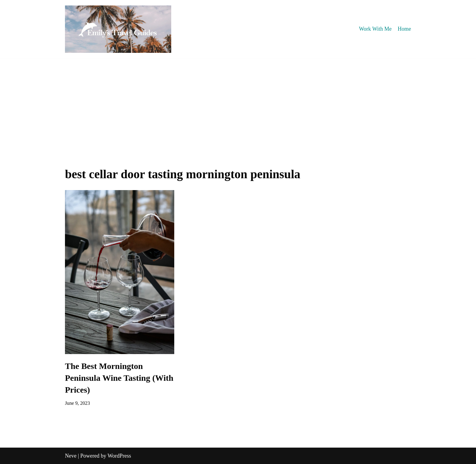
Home (404, 29)
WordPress (119, 456)
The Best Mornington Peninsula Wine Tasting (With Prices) (119, 378)
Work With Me (375, 29)
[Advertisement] (238, 104)
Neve (71, 456)
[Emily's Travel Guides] (118, 29)
